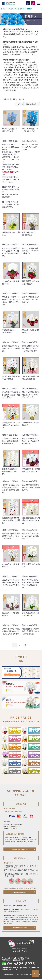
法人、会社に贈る (20, 9)
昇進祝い (29, 9)
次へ (26, 645)
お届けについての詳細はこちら (20, 893)
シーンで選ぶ (9, 9)
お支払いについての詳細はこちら (20, 850)
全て (2, 9)
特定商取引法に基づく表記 (20, 929)
